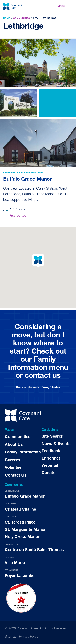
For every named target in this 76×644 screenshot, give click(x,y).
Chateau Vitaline (20, 509)
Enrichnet (51, 458)
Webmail (50, 465)
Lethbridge (12, 491)
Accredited (18, 215)
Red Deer (11, 557)
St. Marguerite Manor (25, 529)
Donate (48, 472)
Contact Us (16, 475)
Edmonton (12, 544)
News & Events (56, 443)
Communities (18, 436)
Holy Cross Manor (22, 536)
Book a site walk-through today (38, 387)
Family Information (23, 452)
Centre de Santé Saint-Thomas (34, 549)
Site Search (52, 436)
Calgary (11, 517)
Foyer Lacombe (20, 575)
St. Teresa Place (20, 522)
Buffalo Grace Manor (27, 179)
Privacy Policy (29, 637)
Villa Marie (15, 562)
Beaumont (11, 504)
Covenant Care (27, 629)
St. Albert (12, 570)
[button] (38, 261)
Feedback (51, 451)
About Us (14, 444)
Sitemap (11, 637)
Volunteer (14, 467)
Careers (12, 460)
